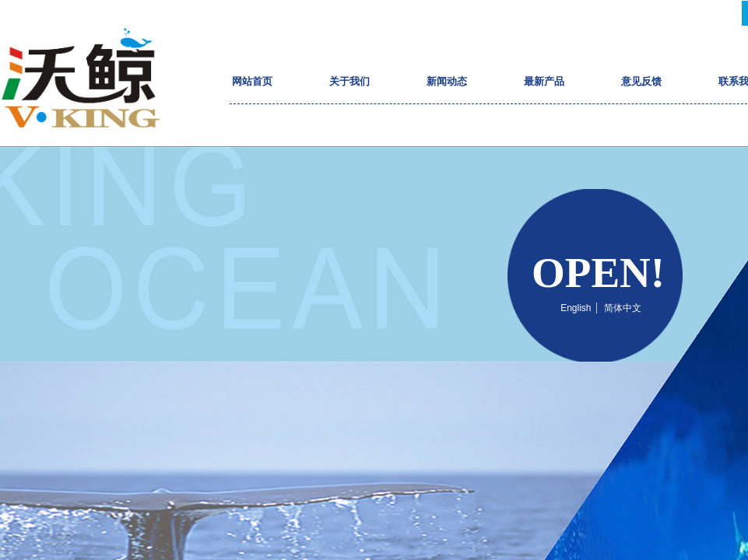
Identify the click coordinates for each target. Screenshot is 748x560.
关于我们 (349, 81)
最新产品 (544, 81)
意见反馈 (641, 81)
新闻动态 (447, 81)
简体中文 (623, 308)
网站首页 (252, 81)
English (576, 308)
